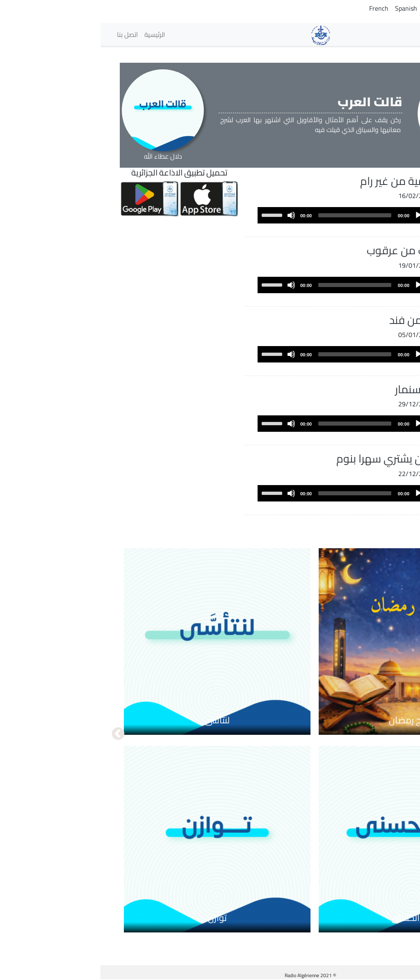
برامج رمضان (312, 720)
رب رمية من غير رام (300, 181)
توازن (117, 918)
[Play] (318, 215)
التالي (18, 734)
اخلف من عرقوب (304, 250)
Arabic (395, 8)
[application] (243, 215)
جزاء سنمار (318, 389)
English (333, 8)
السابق (402, 734)
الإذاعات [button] (381, 34)
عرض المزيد (364, 523)
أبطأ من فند (315, 320)
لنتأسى (117, 720)
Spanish (306, 8)
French (278, 8)
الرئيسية (54, 34)
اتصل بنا (27, 34)
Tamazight (365, 8)
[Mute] (191, 215)
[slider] (254, 215)
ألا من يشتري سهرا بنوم (289, 458)
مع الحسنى (312, 918)
